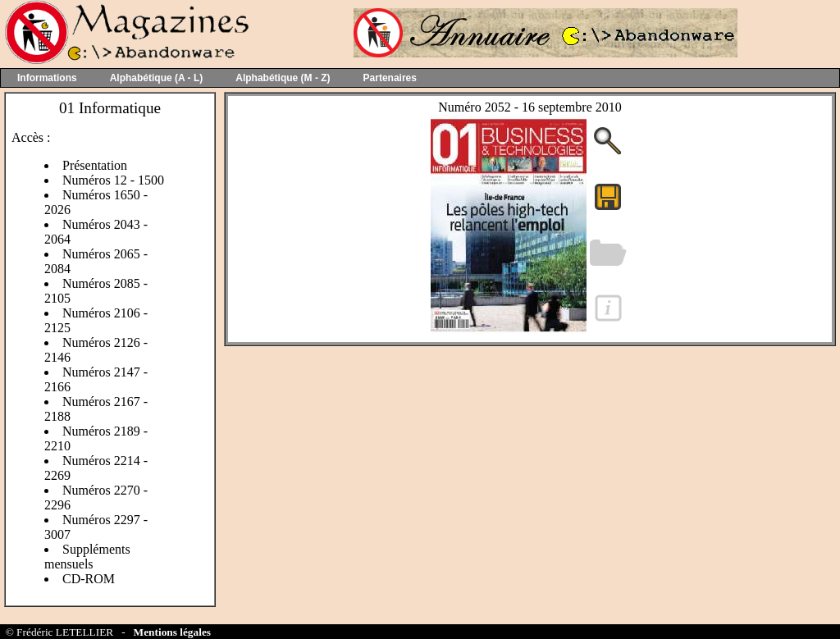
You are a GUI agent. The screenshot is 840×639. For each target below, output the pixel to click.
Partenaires (390, 78)
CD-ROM (89, 579)
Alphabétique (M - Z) (283, 78)
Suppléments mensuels (87, 557)
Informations (47, 78)
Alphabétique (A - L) (157, 78)
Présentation (95, 165)
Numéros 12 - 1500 (113, 180)
